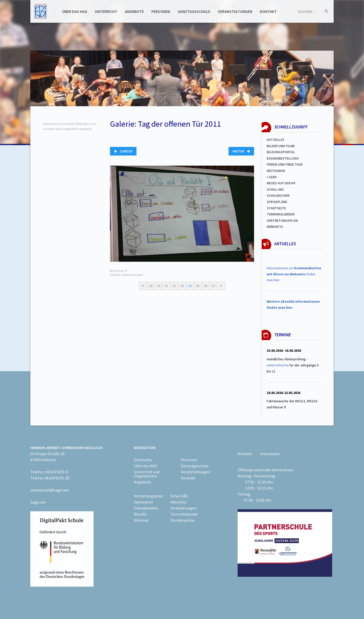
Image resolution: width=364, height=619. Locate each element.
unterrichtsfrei (278, 365)
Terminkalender (281, 214)
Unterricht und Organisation (147, 474)
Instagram (276, 171)
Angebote (134, 11)
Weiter (241, 151)
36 (206, 286)
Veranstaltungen (235, 11)
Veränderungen (184, 508)
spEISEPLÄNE (277, 202)
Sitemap (141, 520)
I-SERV (272, 177)
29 (151, 286)
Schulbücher (278, 195)
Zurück (123, 151)
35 (198, 286)
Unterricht (106, 11)
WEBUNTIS (275, 227)
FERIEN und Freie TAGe (285, 164)
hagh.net (38, 502)
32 (174, 286)
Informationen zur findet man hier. (294, 274)
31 (166, 286)
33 (182, 286)
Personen (161, 11)
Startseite (276, 208)
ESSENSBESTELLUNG (283, 158)
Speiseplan (143, 502)
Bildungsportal (281, 152)
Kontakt (268, 11)
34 (190, 286)
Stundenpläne (183, 520)
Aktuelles (276, 140)
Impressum (270, 454)
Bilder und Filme (281, 146)
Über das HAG (75, 11)
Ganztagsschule (194, 11)
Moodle (140, 514)
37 (213, 286)
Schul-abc (275, 189)
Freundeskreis (146, 508)
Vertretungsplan (282, 220)
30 (158, 286)
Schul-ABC (179, 496)
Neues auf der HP (281, 183)
